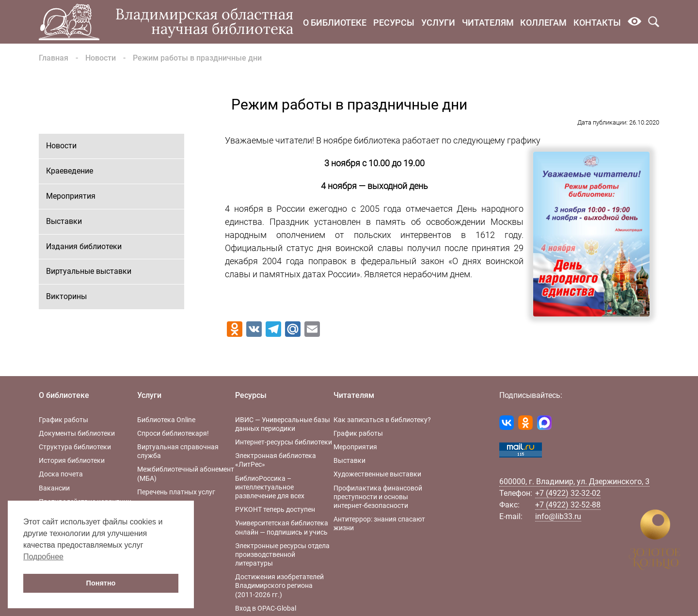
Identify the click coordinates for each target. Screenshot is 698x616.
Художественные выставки (377, 474)
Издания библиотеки (84, 246)
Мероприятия (71, 196)
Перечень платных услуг (176, 492)
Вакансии (54, 488)
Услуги (438, 23)
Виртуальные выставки (89, 271)
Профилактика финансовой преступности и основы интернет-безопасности (378, 497)
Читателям (488, 23)
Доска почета (61, 474)
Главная (54, 58)
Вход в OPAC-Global (266, 608)
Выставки (64, 221)
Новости (101, 58)
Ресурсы (394, 23)
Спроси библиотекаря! (173, 433)
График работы (63, 420)
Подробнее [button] (43, 557)
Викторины (66, 296)
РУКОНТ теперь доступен (275, 509)
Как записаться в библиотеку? (382, 420)
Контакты (597, 23)
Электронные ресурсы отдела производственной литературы (282, 554)
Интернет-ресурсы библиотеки (284, 442)
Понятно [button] (101, 583)
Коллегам (543, 23)
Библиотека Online (166, 420)
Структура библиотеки (75, 447)
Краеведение (70, 171)
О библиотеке (335, 23)
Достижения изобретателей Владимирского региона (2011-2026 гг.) (279, 585)
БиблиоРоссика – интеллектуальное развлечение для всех (270, 487)
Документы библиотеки (77, 433)
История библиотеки (72, 460)
